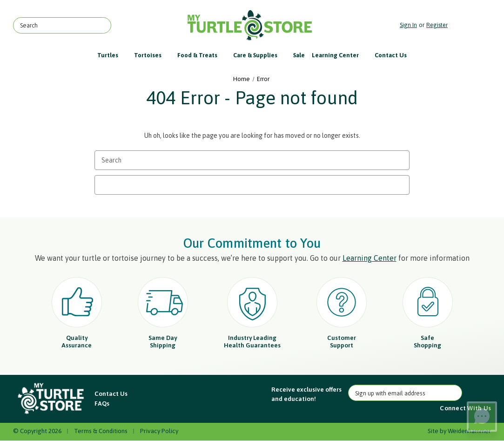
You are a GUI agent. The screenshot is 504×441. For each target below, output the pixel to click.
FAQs (102, 403)
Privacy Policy (159, 431)
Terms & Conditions (101, 431)
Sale (299, 55)
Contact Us (391, 55)
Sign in (408, 25)
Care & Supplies (260, 55)
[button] (51, 399)
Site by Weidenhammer (459, 431)
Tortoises (152, 55)
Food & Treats (202, 55)
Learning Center (340, 55)
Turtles (112, 55)
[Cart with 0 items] (472, 25)
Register (437, 25)
